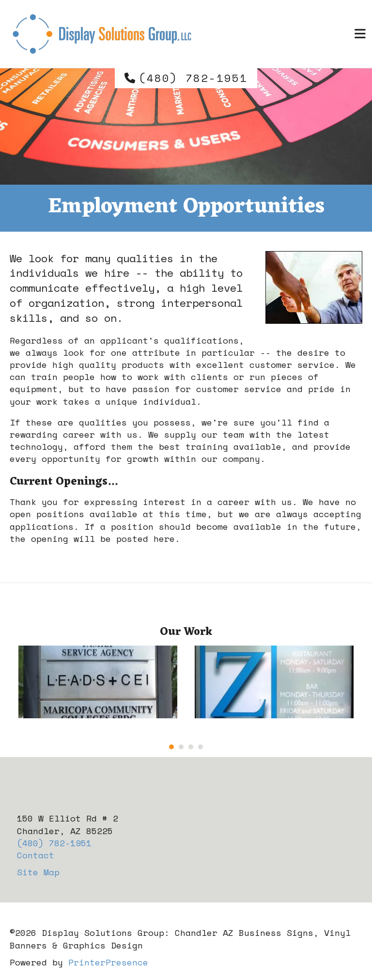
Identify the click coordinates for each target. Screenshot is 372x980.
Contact (36, 855)
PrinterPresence (108, 962)
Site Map (38, 872)
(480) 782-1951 (193, 78)
